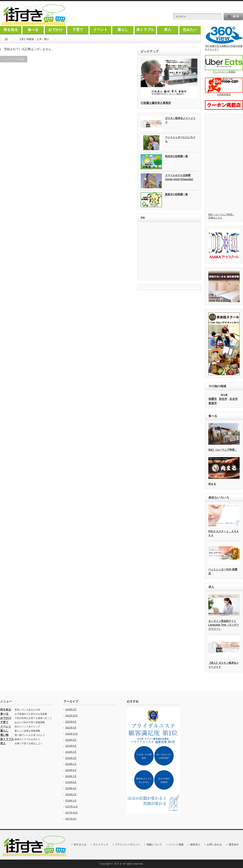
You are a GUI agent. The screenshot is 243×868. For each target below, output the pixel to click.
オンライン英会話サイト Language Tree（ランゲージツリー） (224, 625)
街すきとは (80, 845)
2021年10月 (72, 716)
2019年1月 (71, 764)
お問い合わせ (214, 845)
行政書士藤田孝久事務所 (156, 103)
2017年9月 (71, 819)
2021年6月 (71, 722)
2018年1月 (71, 801)
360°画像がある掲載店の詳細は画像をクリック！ (224, 38)
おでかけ (56, 30)
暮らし (123, 30)
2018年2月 (71, 794)
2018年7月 (71, 776)
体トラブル (145, 30)
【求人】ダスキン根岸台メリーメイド (224, 665)
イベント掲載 (176, 845)
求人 (168, 30)
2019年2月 (71, 758)
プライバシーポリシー (127, 845)
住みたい (190, 30)
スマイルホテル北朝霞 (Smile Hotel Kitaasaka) (179, 177)
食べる (33, 30)
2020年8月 (71, 740)
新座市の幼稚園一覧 (176, 194)
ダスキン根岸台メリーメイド (180, 120)
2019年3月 (71, 752)
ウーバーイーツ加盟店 (224, 64)
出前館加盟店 (224, 87)
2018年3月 (71, 788)
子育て (78, 30)
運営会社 (234, 845)
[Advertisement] (169, 251)
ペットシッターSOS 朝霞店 (223, 571)
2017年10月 (72, 813)
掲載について (154, 845)
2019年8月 (71, 746)
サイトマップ (101, 845)
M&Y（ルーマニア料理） (223, 450)
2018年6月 (71, 782)
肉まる (212, 484)
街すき (118, 864)
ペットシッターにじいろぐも (180, 139)
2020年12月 (72, 734)
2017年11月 (72, 806)
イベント (100, 30)
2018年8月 (71, 770)
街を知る (11, 30)
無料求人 (195, 845)
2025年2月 (71, 709)
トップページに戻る (14, 59)
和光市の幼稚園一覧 (176, 156)
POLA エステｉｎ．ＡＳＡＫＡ (224, 533)
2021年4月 (71, 728)
